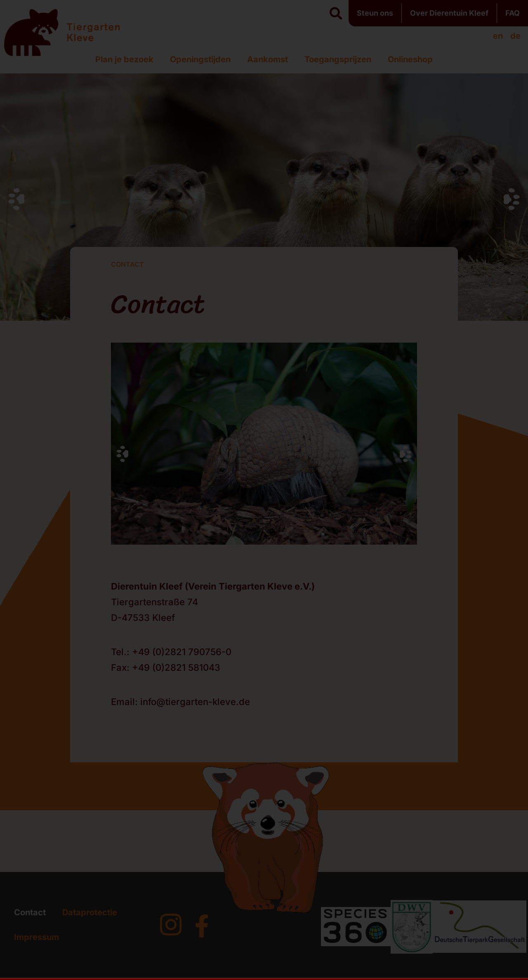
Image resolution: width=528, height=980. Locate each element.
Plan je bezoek (124, 59)
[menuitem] (498, 36)
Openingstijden (200, 59)
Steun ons (375, 13)
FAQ (513, 13)
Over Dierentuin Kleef (449, 13)
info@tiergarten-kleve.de (195, 702)
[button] (336, 14)
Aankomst (268, 59)
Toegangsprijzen (338, 59)
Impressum (37, 937)
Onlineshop (410, 59)
